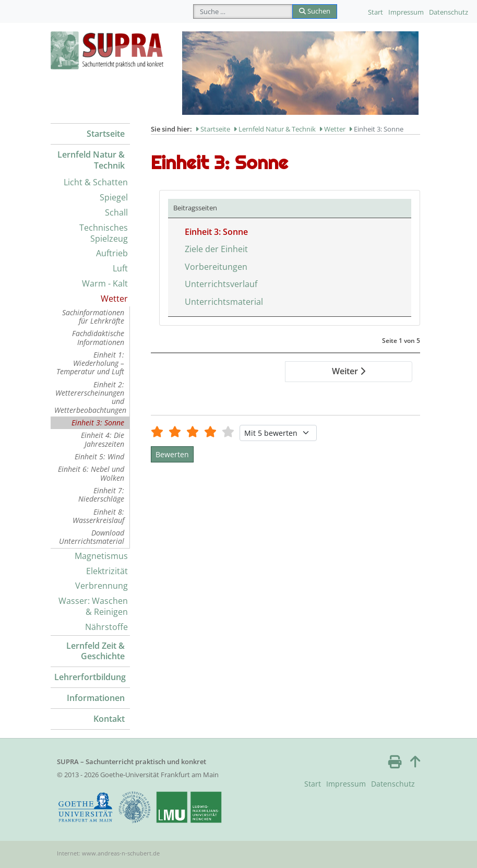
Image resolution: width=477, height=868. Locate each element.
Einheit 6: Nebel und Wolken (91, 473)
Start (375, 12)
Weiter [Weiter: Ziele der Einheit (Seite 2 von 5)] (349, 371)
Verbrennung (102, 586)
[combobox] (243, 11)
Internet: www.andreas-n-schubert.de (108, 853)
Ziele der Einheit (216, 249)
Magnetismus (101, 556)
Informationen (96, 698)
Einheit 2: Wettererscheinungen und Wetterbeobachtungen (90, 397)
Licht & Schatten (96, 182)
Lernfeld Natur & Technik (91, 160)
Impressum (406, 12)
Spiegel (114, 197)
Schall (116, 212)
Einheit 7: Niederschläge (101, 495)
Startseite (106, 134)
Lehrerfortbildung (90, 677)
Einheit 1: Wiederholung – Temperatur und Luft (90, 363)
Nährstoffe (106, 627)
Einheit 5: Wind (99, 456)
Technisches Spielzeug (104, 233)
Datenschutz (449, 12)
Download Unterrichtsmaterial (92, 537)
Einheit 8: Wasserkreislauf (98, 516)
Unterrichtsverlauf (221, 284)
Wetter (114, 299)
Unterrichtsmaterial (224, 302)
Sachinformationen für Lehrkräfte (93, 317)
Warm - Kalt (105, 283)
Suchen (315, 11)
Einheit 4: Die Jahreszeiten (103, 439)
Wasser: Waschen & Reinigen (93, 606)
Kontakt (109, 719)
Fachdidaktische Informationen (98, 337)
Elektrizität (107, 571)
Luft (120, 268)
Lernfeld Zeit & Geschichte (96, 651)
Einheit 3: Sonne (98, 423)
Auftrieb (112, 253)
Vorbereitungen (216, 267)
